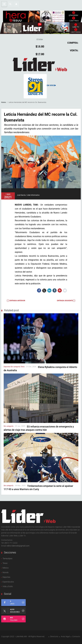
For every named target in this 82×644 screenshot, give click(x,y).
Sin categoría (16, 367)
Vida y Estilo (8, 586)
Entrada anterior (16, 301)
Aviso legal (65, 636)
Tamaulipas (7, 558)
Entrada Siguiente (66, 301)
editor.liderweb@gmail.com (18, 546)
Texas (5, 563)
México (6, 568)
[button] (10, 4)
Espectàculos (8, 582)
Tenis (23, 367)
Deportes (7, 367)
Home (3, 102)
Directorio (54, 636)
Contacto (76, 636)
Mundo (6, 572)
